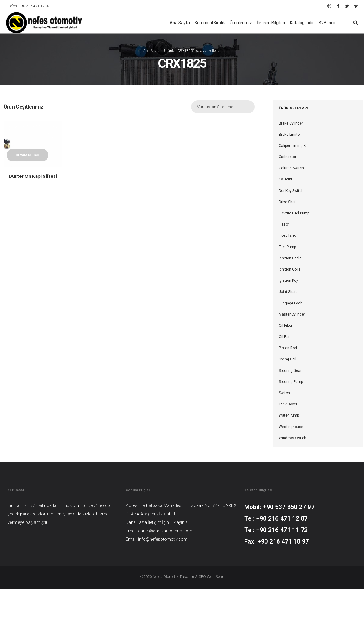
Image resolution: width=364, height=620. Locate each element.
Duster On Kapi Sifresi (33, 176)
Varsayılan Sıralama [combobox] (215, 107)
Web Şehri (216, 577)
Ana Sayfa (151, 51)
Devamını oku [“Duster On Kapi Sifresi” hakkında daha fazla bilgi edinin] (28, 155)
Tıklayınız (179, 522)
